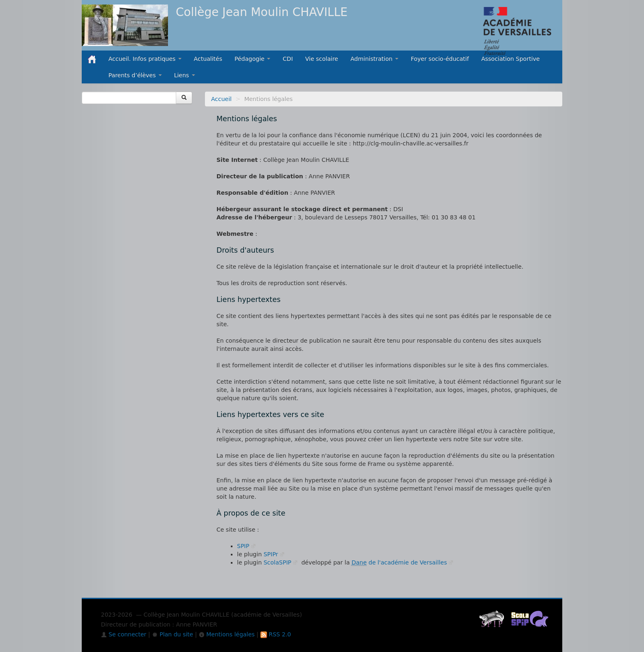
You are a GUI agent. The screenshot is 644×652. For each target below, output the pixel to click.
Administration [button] (374, 59)
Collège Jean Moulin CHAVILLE (262, 12)
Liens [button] (185, 75)
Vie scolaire (322, 59)
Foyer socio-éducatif (440, 59)
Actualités (208, 59)
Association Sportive (511, 59)
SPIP (243, 546)
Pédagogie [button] (252, 59)
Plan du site (172, 634)
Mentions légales (227, 634)
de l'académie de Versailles (399, 562)
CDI (288, 59)
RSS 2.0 (276, 634)
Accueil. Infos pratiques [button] (145, 59)
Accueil (221, 99)
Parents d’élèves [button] (135, 75)
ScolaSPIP (278, 562)
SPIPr (271, 554)
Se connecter (124, 634)
